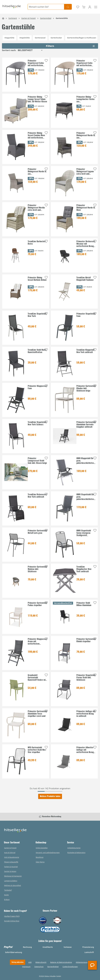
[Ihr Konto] (90, 7)
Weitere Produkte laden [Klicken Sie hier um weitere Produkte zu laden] (50, 796)
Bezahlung (40, 857)
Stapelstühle (25, 38)
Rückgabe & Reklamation (76, 853)
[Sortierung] (30, 50)
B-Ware (7, 900)
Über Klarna (40, 862)
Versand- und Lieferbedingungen (48, 853)
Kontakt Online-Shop (12, 921)
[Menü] (96, 7)
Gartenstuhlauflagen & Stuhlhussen (82, 38)
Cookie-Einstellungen (70, 967)
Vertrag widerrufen (18, 962)
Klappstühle (9, 38)
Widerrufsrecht (41, 962)
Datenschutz (39, 967)
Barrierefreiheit (53, 967)
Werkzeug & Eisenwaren (13, 876)
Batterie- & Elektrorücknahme (61, 962)
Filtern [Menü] (70, 46)
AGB (30, 962)
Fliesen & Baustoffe (11, 862)
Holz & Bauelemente (12, 857)
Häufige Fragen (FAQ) (12, 916)
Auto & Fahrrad (10, 853)
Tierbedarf (8, 890)
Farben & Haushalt (11, 867)
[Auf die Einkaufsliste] (46, 61)
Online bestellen (42, 848)
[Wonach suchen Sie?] (46, 7)
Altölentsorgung (82, 962)
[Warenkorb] (84, 7)
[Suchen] (68, 7)
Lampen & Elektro (11, 881)
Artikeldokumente (74, 848)
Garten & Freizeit (10, 848)
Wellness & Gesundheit (13, 885)
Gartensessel (40, 38)
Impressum (26, 967)
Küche (6, 895)
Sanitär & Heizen (10, 871)
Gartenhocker (56, 38)
